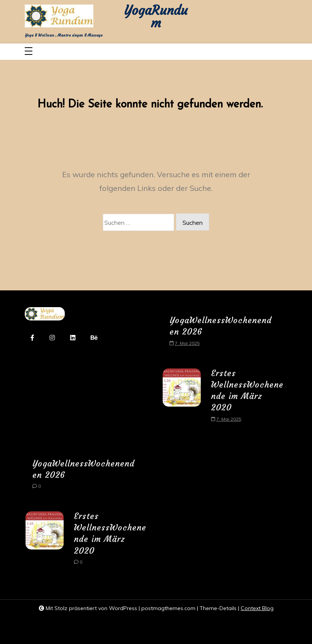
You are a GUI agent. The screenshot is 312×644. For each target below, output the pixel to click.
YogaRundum (156, 17)
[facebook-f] (32, 338)
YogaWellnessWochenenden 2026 (221, 326)
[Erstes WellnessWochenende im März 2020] (182, 398)
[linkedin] (73, 338)
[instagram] (52, 338)
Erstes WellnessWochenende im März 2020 (247, 391)
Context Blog (257, 608)
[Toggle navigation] (29, 52)
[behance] (94, 338)
